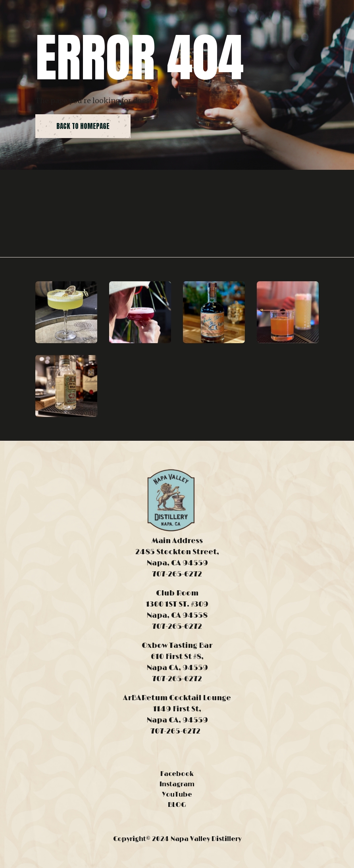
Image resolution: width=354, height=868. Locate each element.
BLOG (177, 805)
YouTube (177, 795)
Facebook (177, 774)
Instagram (177, 784)
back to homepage (83, 126)
